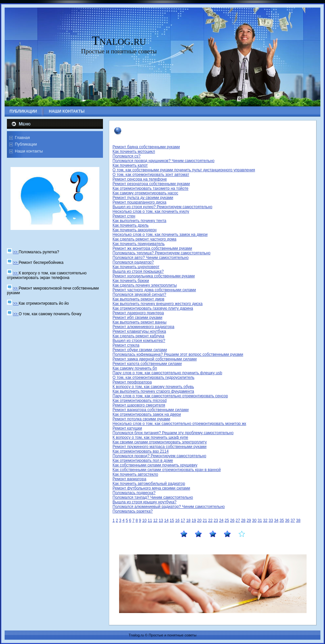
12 (155, 520)
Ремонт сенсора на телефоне (140, 179)
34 (276, 520)
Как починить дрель (131, 225)
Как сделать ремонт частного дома (144, 239)
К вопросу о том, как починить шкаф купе (150, 437)
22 (210, 520)
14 (166, 520)
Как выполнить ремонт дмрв (138, 299)
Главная (22, 138)
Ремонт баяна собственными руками (146, 147)
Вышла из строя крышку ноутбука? (145, 502)
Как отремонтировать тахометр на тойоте (150, 188)
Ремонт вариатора (129, 479)
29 (249, 520)
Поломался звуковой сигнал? (139, 294)
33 (271, 520)
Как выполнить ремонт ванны (139, 322)
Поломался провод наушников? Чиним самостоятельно (163, 161)
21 (205, 520)
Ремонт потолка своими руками (141, 419)
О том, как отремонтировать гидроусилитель (153, 378)
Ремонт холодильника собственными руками (154, 276)
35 (282, 520)
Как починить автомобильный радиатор (149, 484)
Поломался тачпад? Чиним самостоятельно (153, 497)
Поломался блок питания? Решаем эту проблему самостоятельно (173, 433)
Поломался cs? (126, 156)
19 (194, 520)
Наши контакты (29, 151)
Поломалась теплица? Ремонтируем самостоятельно (162, 253)
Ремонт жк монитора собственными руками (152, 248)
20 (199, 520)
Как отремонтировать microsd (139, 401)
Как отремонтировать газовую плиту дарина (153, 308)
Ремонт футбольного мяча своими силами (151, 488)
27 (238, 520)
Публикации (26, 144)
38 (298, 520)
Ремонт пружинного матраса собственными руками (160, 447)
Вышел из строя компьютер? (139, 341)
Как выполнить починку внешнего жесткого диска (158, 304)
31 (260, 520)
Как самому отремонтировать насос (145, 193)
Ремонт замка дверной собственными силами (155, 359)
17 (183, 520)
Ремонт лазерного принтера (138, 313)
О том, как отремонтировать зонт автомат (151, 175)
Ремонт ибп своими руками (137, 318)
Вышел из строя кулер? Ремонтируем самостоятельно (162, 207)
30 (254, 520)
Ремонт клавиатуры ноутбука (139, 331)
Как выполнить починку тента (139, 221)
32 (265, 520)
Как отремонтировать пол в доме (143, 461)
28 (243, 520)
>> (16, 252)
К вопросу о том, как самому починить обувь (153, 387)
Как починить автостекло (135, 474)
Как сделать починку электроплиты (145, 285)
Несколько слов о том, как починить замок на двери (160, 235)
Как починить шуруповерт (136, 267)
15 (172, 520)
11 (150, 520)
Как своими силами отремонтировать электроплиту (160, 442)
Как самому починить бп (135, 368)
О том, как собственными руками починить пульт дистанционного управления (184, 170)
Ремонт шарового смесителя (139, 405)
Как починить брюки (131, 281)
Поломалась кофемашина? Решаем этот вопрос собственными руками (178, 354)
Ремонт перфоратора (132, 382)
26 (232, 520)
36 (287, 520)
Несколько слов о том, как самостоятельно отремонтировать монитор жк (179, 424)
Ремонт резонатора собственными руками (151, 184)
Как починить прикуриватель (139, 244)
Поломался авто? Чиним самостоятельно (150, 258)
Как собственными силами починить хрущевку (155, 465)
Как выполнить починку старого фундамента (153, 391)
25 (227, 520)
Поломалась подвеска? (134, 493)
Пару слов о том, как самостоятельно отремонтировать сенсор (170, 396)
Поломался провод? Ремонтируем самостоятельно (159, 456)
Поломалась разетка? (133, 511)
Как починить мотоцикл (134, 152)
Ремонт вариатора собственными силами (150, 410)
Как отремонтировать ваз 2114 (141, 451)
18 (188, 520)
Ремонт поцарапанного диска (139, 202)
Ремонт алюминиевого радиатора (143, 327)
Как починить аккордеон (135, 230)
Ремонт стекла (126, 345)
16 (177, 520)
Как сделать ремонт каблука (138, 336)
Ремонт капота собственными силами (147, 364)
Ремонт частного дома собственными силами (154, 290)
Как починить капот (130, 165)
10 (144, 520)
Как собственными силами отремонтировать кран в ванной (167, 470)
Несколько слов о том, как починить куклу (151, 211)
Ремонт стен (124, 216)
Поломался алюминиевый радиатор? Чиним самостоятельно (169, 507)
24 (221, 520)
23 (216, 520)
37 (293, 520)
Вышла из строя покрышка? (138, 271)
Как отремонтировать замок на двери (147, 414)
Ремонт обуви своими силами (140, 350)
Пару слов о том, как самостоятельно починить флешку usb (167, 373)
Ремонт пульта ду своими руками (143, 198)
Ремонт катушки (127, 428)
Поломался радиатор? (133, 262)
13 (161, 520)
